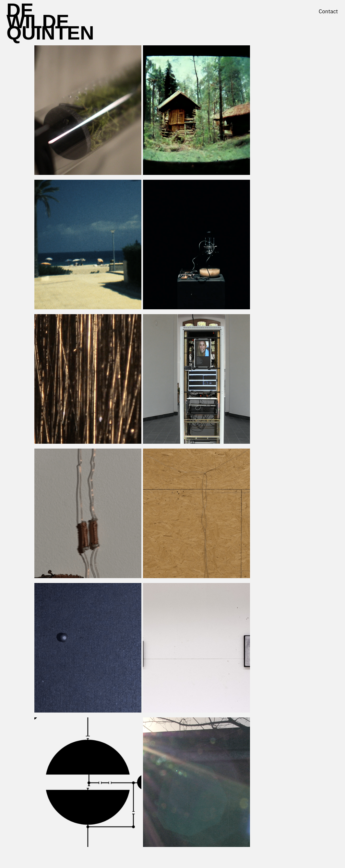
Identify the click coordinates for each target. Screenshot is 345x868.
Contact (328, 11)
